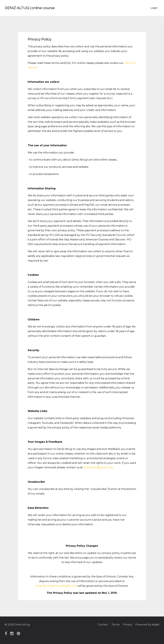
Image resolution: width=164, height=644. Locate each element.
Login (154, 8)
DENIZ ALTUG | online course (30, 8)
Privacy (127, 625)
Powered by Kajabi (147, 625)
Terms (115, 625)
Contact (102, 625)
